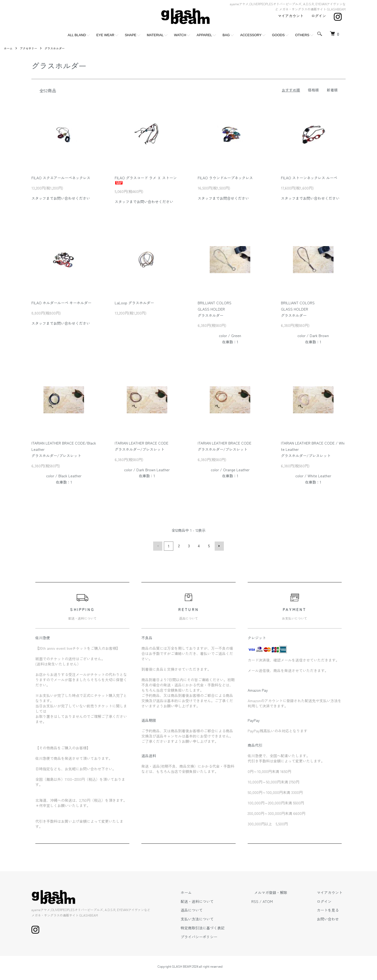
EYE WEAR (105, 35)
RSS (267, 901)
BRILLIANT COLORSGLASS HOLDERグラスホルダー (215, 309)
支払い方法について (212, 918)
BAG (226, 35)
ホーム (9, 48)
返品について (207, 909)
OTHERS (302, 35)
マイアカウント (291, 16)
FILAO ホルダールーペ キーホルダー (61, 303)
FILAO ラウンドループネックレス (225, 178)
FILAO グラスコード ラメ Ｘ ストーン (146, 180)
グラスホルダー (58, 48)
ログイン (319, 16)
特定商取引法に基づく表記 (218, 927)
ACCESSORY (251, 35)
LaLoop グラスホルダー (136, 303)
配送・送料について (212, 901)
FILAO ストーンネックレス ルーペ (309, 178)
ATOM (280, 901)
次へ (218, 546)
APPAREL (204, 35)
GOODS (278, 35)
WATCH (180, 35)
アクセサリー (30, 48)
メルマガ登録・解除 (280, 892)
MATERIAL (155, 35)
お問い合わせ (331, 918)
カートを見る (331, 909)
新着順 (332, 90)
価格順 (313, 90)
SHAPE (131, 35)
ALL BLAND (77, 35)
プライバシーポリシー (214, 936)
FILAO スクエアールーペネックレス (61, 178)
